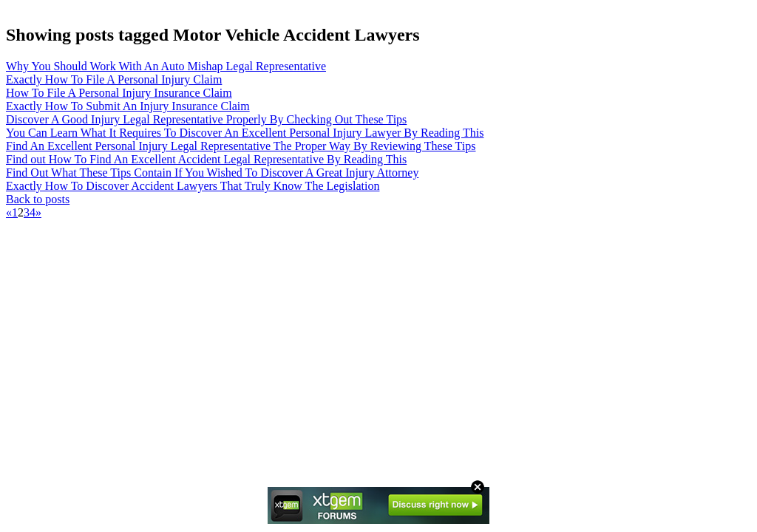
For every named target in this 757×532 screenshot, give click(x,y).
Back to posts (38, 199)
